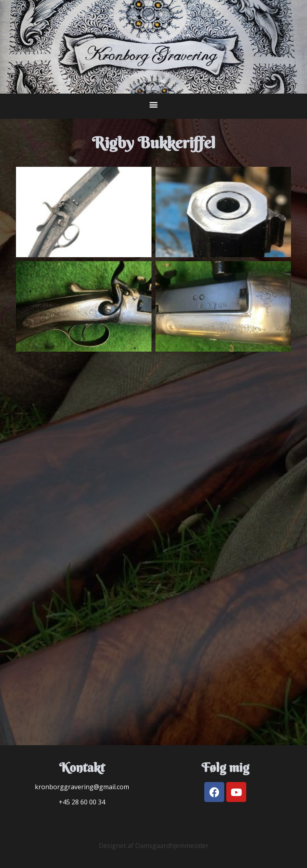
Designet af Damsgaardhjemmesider (154, 846)
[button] (154, 104)
